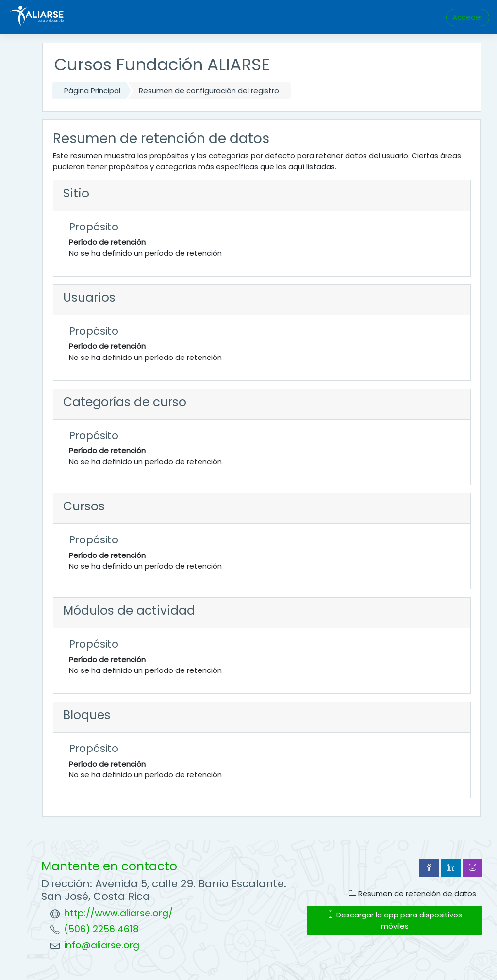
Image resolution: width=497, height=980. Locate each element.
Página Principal (92, 90)
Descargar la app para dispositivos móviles (395, 920)
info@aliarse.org (102, 945)
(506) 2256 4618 (101, 929)
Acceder (468, 17)
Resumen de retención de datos (413, 893)
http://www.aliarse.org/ (118, 913)
